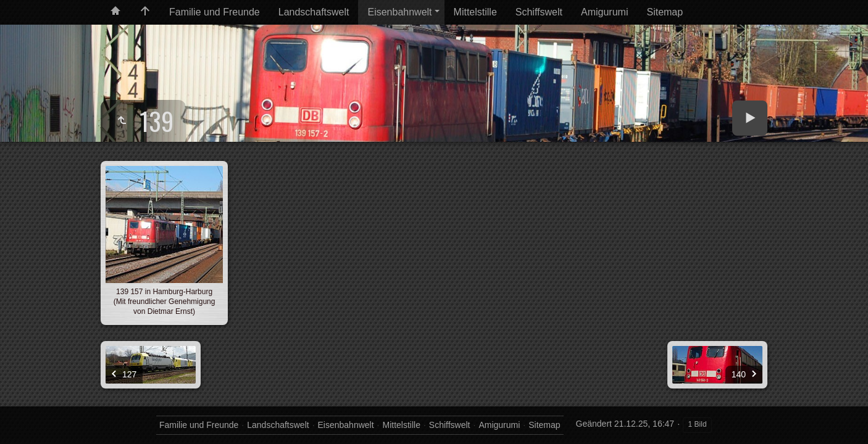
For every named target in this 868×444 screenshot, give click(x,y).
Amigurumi (604, 12)
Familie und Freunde (215, 12)
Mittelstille (475, 12)
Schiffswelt (539, 12)
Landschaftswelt (314, 12)
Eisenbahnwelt (399, 12)
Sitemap (665, 12)
